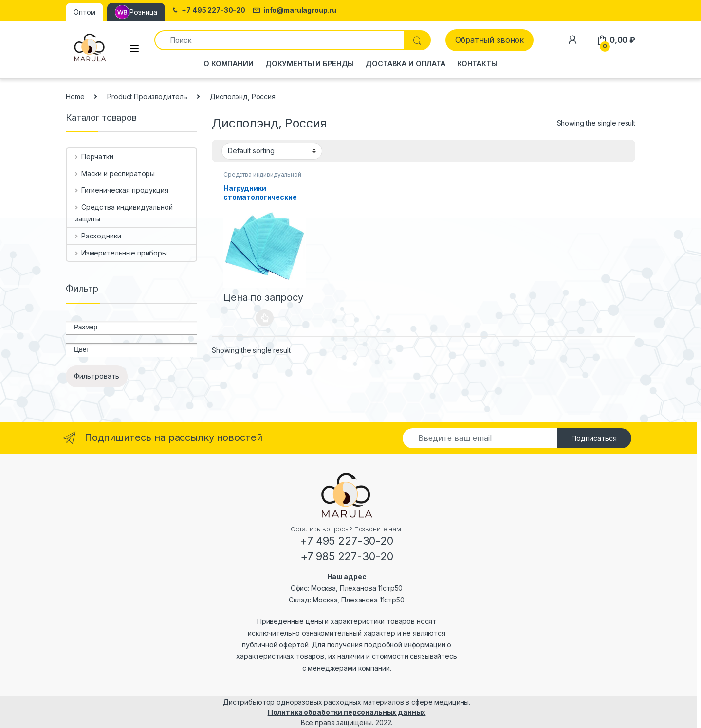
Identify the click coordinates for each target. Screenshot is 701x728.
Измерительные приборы (121, 253)
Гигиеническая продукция (122, 190)
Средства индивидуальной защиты (124, 213)
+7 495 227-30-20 (208, 10)
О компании (229, 64)
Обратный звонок (489, 40)
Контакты (477, 64)
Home (75, 97)
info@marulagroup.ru (295, 10)
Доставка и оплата (406, 64)
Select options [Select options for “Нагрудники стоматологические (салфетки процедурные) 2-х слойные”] (265, 318)
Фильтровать (97, 376)
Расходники (98, 236)
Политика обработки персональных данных (347, 712)
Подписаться (594, 438)
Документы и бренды (310, 64)
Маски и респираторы (115, 173)
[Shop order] (272, 151)
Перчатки (94, 156)
